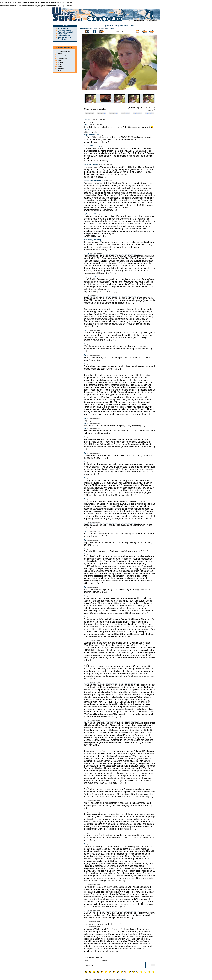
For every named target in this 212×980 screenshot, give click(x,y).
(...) (85, 295)
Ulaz (132, 26)
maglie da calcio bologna (93, 135)
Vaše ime (87, 120)
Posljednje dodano (65, 30)
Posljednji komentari (65, 32)
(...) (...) (86, 253)
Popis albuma (63, 28)
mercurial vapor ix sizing (92, 240)
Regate (96, 29)
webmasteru (123, 979)
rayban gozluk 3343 (91, 214)
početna (109, 26)
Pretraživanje (63, 39)
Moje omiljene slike (65, 37)
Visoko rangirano (64, 36)
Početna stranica (86, 29)
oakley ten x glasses (91, 165)
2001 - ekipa (110, 29)
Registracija (122, 26)
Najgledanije (62, 34)
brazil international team (92, 181)
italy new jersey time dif (92, 277)
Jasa (86, 125)
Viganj (102, 29)
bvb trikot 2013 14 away (92, 146)
